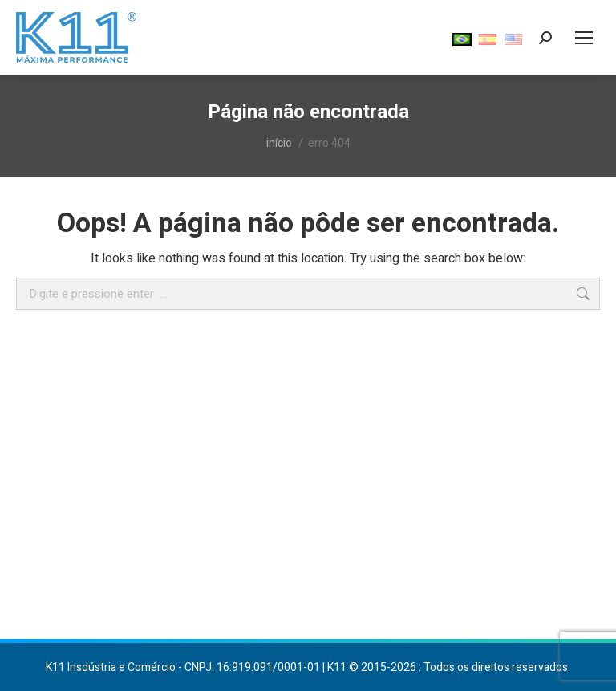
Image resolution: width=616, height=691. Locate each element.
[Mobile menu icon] (584, 38)
